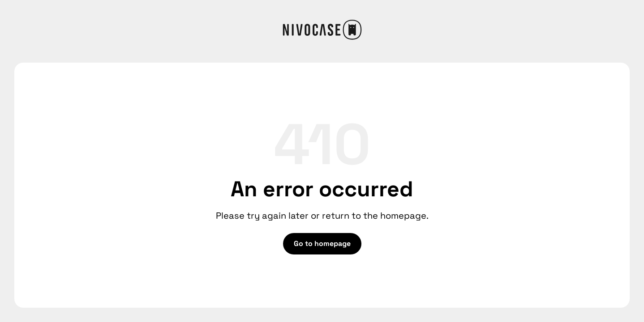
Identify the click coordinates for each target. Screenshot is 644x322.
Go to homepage (322, 244)
